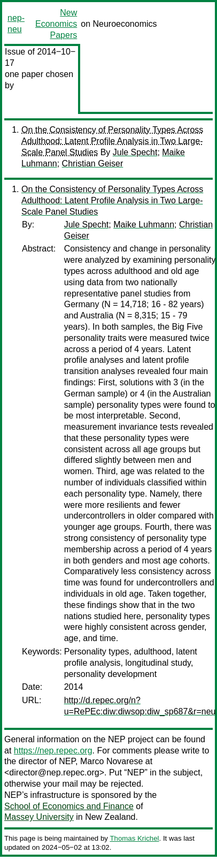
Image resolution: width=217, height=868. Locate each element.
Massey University (39, 817)
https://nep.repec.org (53, 751)
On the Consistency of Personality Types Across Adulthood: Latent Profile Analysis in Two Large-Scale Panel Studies (112, 141)
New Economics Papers (56, 24)
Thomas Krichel (134, 838)
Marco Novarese (111, 761)
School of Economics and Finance (69, 806)
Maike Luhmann (144, 224)
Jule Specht (135, 152)
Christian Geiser (93, 163)
